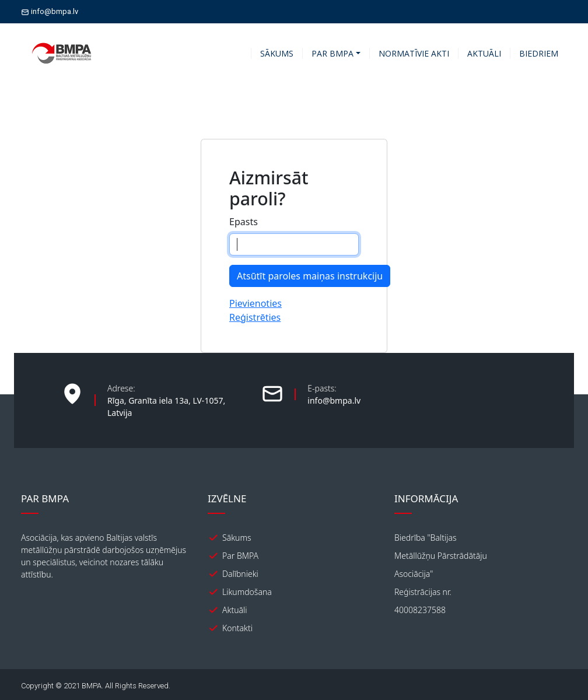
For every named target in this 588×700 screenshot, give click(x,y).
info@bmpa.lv (50, 11)
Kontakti (237, 628)
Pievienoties (256, 303)
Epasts (244, 222)
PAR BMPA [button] (332, 53)
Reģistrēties (255, 317)
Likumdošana (247, 592)
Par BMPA (240, 556)
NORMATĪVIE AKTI (414, 53)
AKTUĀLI (484, 53)
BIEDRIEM (539, 53)
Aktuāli (235, 610)
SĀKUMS (277, 53)
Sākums (237, 538)
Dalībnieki (240, 574)
